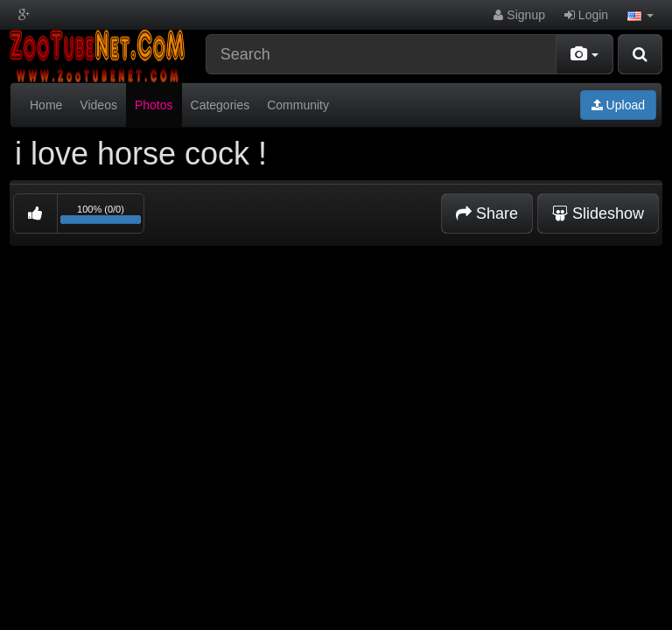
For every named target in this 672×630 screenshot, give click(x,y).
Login (586, 15)
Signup (519, 15)
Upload (618, 105)
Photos (154, 105)
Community (298, 105)
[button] (640, 15)
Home (46, 105)
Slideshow (598, 213)
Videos (98, 105)
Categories (220, 105)
